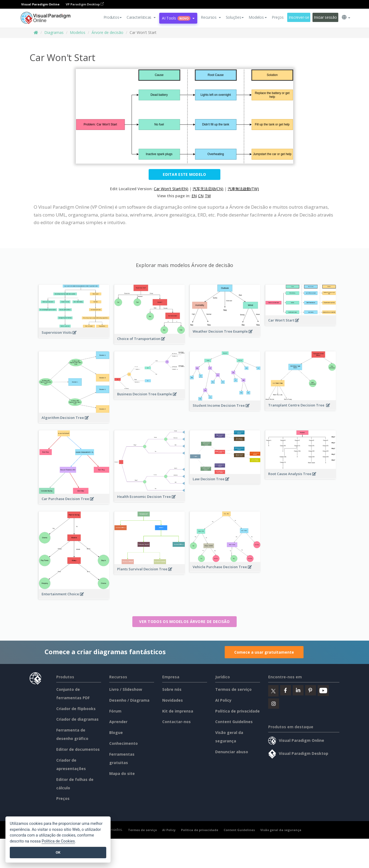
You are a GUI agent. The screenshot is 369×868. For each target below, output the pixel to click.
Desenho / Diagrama (129, 700)
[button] (141, 17)
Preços (278, 17)
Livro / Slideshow (126, 689)
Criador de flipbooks (76, 709)
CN (201, 196)
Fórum (115, 711)
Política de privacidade (237, 711)
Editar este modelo (184, 174)
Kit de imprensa (178, 711)
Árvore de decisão (107, 32)
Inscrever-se (299, 17)
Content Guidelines (234, 722)
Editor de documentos (78, 749)
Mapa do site (122, 773)
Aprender (118, 722)
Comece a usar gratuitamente (264, 652)
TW (208, 196)
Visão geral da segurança (281, 830)
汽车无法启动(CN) (208, 189)
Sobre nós (172, 689)
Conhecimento (123, 743)
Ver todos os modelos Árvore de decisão (184, 621)
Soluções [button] (235, 17)
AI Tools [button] (178, 18)
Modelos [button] (258, 17)
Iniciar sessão (325, 17)
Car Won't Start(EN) (171, 189)
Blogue (116, 732)
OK (58, 852)
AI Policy (223, 700)
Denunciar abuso (232, 752)
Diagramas (54, 32)
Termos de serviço (233, 689)
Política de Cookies (58, 841)
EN (194, 196)
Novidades (173, 700)
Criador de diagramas (77, 719)
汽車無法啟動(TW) (243, 189)
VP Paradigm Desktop (85, 4)
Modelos (78, 32)
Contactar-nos (176, 722)
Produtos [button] (113, 17)
